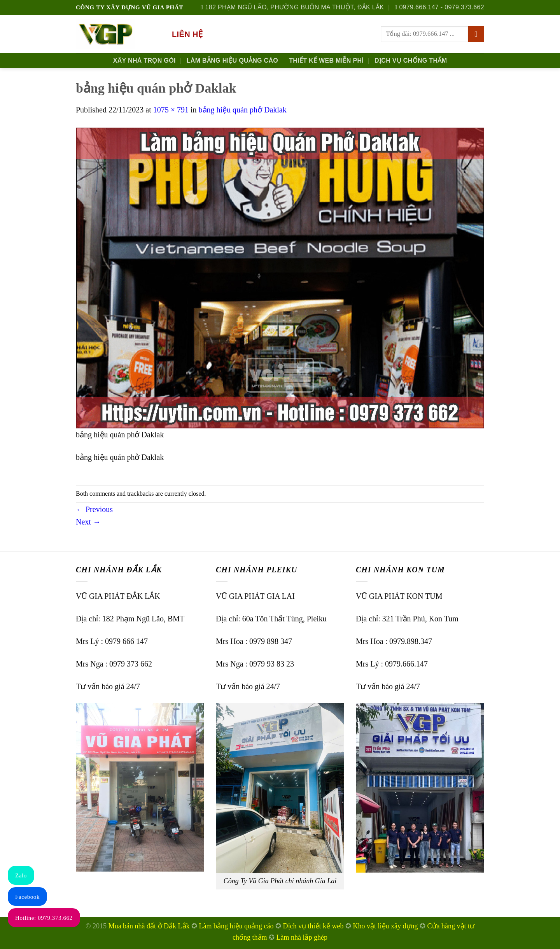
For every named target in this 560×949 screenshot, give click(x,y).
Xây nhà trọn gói (144, 61)
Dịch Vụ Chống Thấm (411, 61)
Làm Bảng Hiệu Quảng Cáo (232, 61)
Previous (94, 509)
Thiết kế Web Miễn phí (326, 61)
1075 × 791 (171, 110)
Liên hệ (187, 34)
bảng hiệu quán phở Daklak (243, 110)
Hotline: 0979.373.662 (44, 918)
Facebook (27, 897)
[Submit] (476, 34)
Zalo (21, 875)
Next (88, 522)
